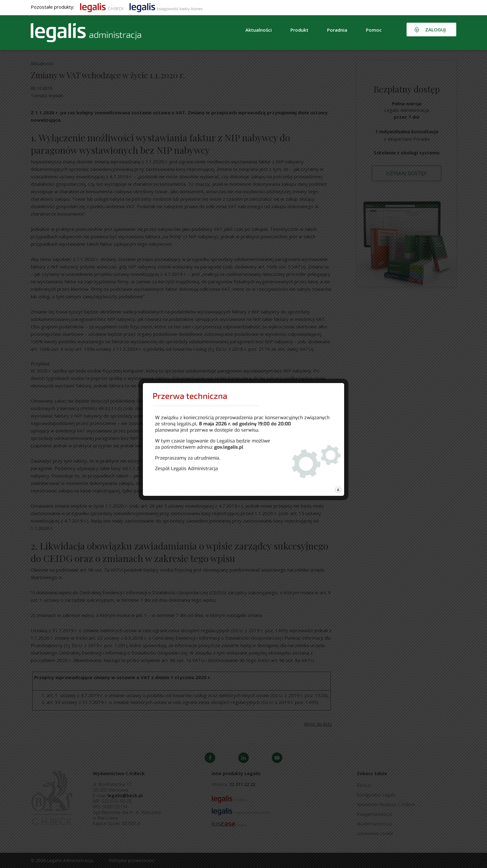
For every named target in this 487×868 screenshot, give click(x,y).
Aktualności (259, 30)
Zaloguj (435, 30)
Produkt (299, 30)
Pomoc (374, 30)
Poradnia (337, 30)
